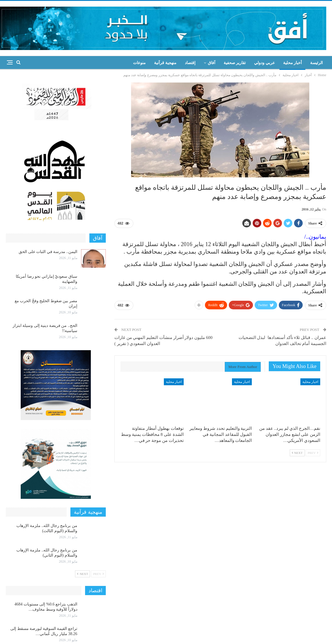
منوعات (139, 63)
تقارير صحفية (235, 63)
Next (297, 453)
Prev (313, 453)
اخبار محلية (310, 382)
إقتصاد (190, 63)
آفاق (212, 63)
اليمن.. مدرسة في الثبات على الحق (48, 252)
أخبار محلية (293, 63)
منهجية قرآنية (165, 63)
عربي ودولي (264, 63)
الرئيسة (316, 63)
